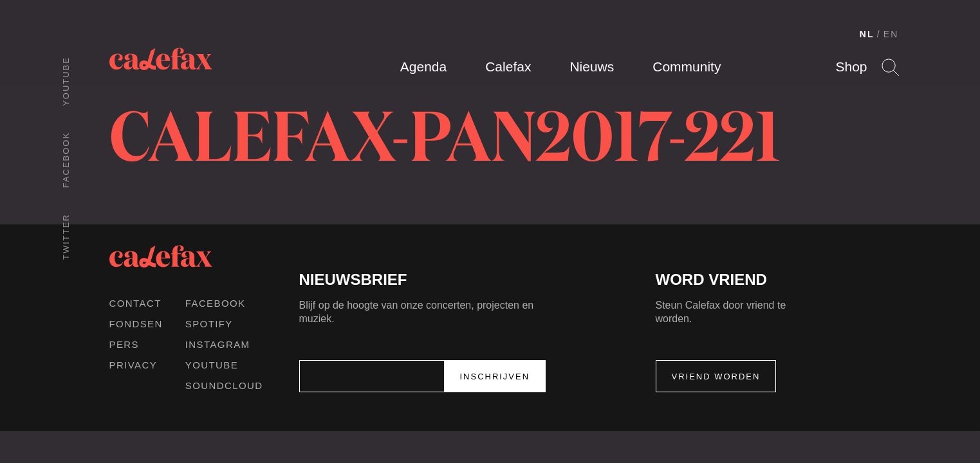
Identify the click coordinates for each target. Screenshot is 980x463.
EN (891, 34)
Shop (851, 67)
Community (687, 67)
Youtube (66, 81)
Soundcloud (224, 386)
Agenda (423, 67)
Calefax (508, 67)
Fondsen (136, 324)
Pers (125, 344)
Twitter (66, 237)
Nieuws (592, 67)
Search (890, 67)
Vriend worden (716, 377)
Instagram (218, 344)
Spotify (209, 324)
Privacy (134, 365)
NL (867, 34)
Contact (135, 303)
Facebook (66, 160)
